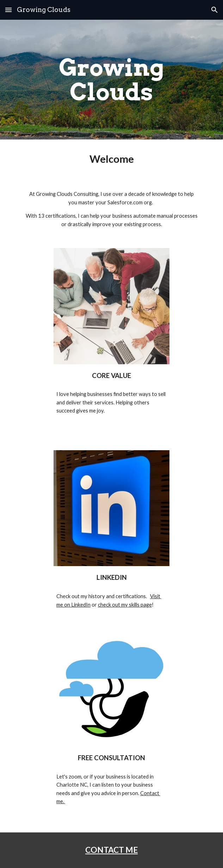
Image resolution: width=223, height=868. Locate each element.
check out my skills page (125, 605)
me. (61, 801)
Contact (150, 793)
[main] (111, 80)
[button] (8, 10)
